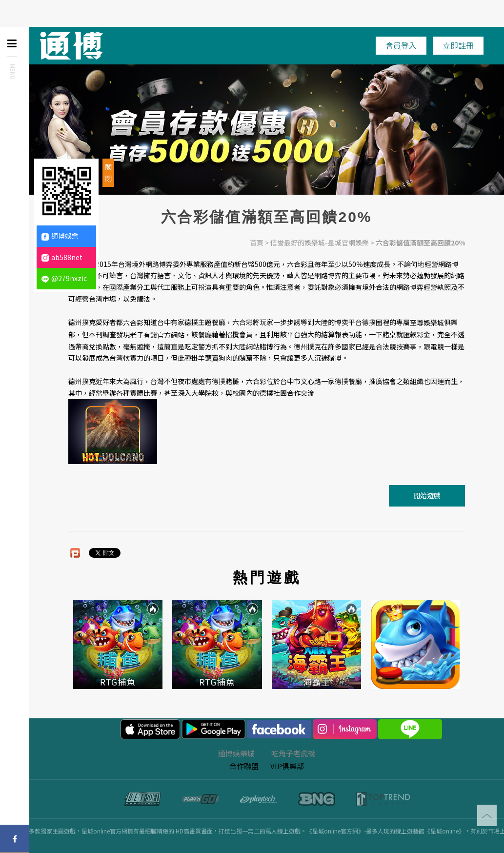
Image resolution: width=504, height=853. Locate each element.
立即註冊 (458, 45)
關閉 (108, 172)
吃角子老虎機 (293, 753)
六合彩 (133, 323)
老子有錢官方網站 (157, 335)
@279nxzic (64, 278)
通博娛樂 (60, 236)
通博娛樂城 (236, 753)
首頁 (257, 243)
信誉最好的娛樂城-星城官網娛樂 (320, 243)
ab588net (62, 257)
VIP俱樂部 (287, 766)
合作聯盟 (244, 766)
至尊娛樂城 (427, 323)
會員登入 (401, 45)
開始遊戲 (427, 495)
